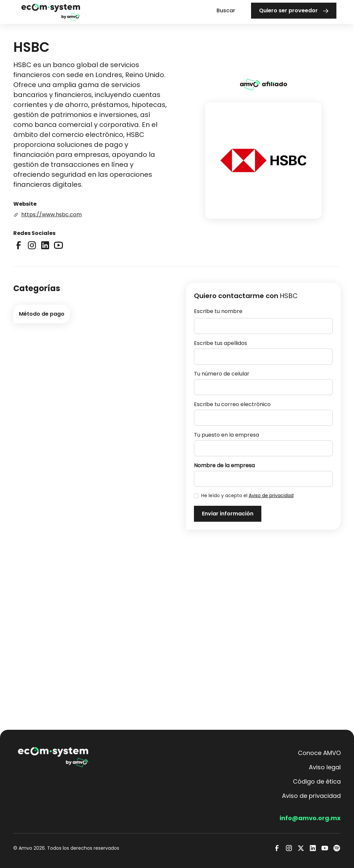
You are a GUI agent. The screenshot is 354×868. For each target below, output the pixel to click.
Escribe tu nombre (218, 311)
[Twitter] (301, 848)
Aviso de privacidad (271, 495)
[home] (51, 12)
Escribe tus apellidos (221, 343)
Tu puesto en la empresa (226, 435)
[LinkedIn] (313, 848)
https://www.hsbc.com (51, 215)
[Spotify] (337, 848)
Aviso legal (325, 767)
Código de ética (317, 781)
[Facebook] (277, 848)
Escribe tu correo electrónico (232, 404)
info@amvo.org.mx (310, 818)
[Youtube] (325, 848)
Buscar (226, 10)
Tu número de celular (222, 374)
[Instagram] (289, 848)
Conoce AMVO (319, 753)
